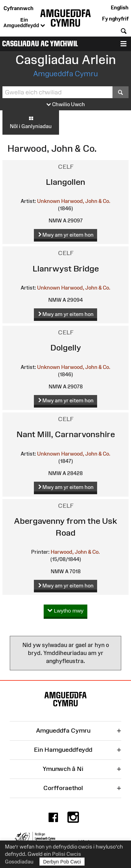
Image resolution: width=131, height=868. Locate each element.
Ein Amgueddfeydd (24, 23)
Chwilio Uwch (66, 105)
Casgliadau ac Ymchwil (40, 44)
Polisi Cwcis (67, 854)
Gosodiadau (19, 862)
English (120, 7)
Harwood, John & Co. (86, 201)
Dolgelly (66, 348)
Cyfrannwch (19, 8)
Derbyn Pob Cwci (62, 862)
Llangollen (65, 182)
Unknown (49, 201)
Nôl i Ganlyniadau (31, 122)
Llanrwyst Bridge (66, 269)
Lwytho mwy (65, 611)
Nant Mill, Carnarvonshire (66, 434)
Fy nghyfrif (115, 19)
